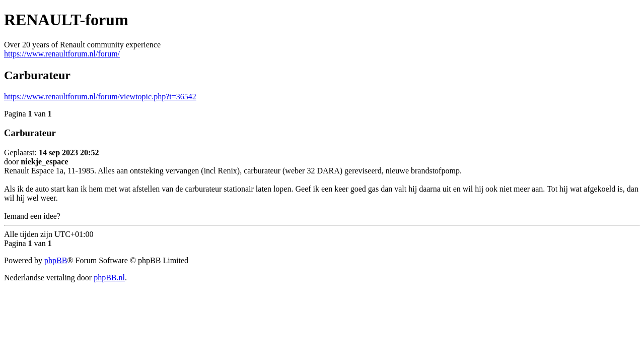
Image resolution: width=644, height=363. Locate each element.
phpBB (56, 260)
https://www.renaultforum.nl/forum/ (62, 54)
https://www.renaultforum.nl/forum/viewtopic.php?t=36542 (100, 97)
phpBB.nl (109, 278)
